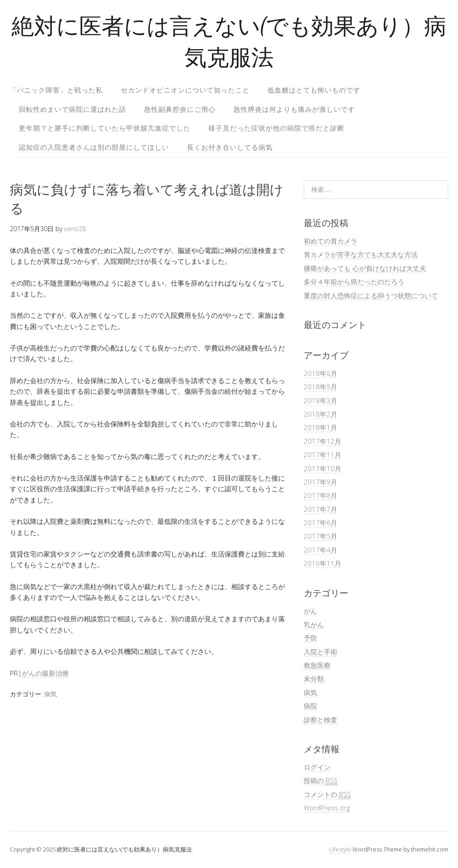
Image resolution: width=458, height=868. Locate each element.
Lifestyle (340, 849)
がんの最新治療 (45, 673)
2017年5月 (320, 536)
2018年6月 (320, 373)
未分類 (314, 678)
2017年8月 (320, 495)
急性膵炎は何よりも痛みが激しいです (294, 109)
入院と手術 (320, 652)
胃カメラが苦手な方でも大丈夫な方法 (361, 254)
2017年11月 (322, 455)
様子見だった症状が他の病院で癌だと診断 (276, 128)
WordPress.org (327, 808)
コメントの (327, 794)
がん (310, 611)
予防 (310, 638)
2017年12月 (322, 441)
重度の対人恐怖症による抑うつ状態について (371, 295)
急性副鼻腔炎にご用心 (180, 109)
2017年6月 (320, 522)
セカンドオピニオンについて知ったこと (185, 90)
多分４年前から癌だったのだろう (354, 282)
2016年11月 (322, 563)
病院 (310, 706)
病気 (51, 694)
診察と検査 (320, 720)
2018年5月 (320, 387)
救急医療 (317, 665)
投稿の (321, 781)
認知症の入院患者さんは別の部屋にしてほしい (94, 147)
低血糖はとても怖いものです (314, 90)
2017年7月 (320, 509)
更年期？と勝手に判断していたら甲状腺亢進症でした (105, 128)
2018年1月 (320, 427)
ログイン (317, 767)
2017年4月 (320, 550)
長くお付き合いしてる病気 (230, 147)
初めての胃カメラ (331, 241)
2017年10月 (322, 468)
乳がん (314, 624)
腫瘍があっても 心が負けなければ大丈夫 (365, 268)
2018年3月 (320, 400)
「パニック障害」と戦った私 (56, 90)
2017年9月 (320, 482)
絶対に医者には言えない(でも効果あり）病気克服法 (229, 44)
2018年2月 (320, 414)
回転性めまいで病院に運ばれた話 (72, 109)
